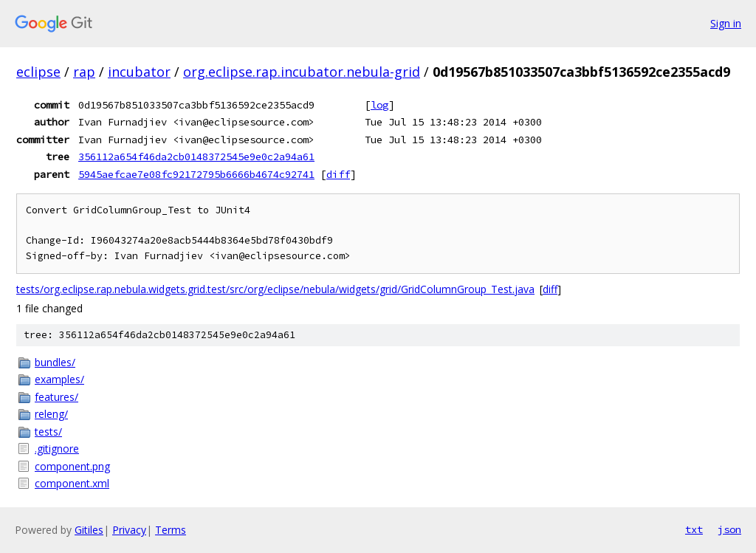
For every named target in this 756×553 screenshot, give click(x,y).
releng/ (51, 414)
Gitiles (89, 530)
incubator (139, 72)
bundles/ (55, 362)
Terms (171, 530)
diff (338, 174)
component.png (72, 466)
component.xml (72, 483)
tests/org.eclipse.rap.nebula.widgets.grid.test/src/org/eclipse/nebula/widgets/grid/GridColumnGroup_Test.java (275, 289)
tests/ (48, 432)
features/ (56, 397)
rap (84, 72)
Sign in (726, 23)
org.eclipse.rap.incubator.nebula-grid (302, 72)
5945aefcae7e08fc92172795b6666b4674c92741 (196, 174)
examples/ (59, 379)
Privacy (129, 530)
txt (694, 529)
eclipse (38, 72)
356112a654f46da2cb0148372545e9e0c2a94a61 (196, 157)
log (379, 105)
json (729, 529)
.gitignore (57, 449)
